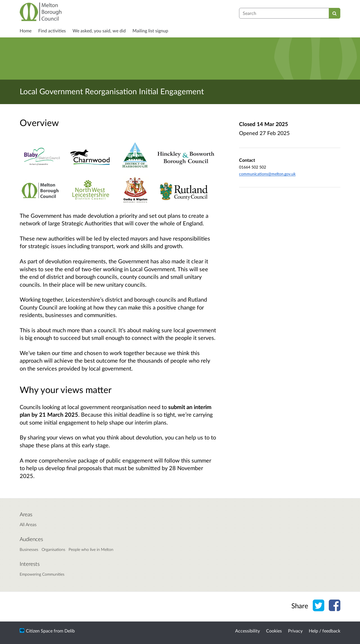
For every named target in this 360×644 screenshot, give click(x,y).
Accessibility (247, 631)
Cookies (274, 631)
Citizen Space (39, 631)
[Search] (335, 13)
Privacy (295, 631)
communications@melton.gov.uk (267, 174)
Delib (70, 631)
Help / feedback (325, 631)
